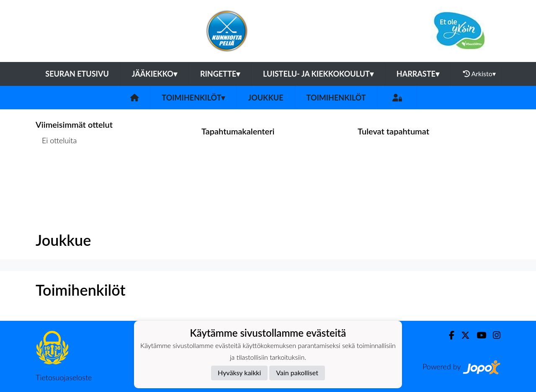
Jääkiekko (155, 74)
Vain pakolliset (297, 373)
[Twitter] (462, 335)
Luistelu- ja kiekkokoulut (318, 74)
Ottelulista (56, 173)
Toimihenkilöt (193, 98)
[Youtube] (478, 335)
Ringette (220, 74)
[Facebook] (448, 335)
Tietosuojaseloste (64, 377)
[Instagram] (493, 335)
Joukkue (265, 98)
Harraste (418, 74)
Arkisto (479, 74)
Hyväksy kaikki (239, 373)
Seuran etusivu (77, 74)
